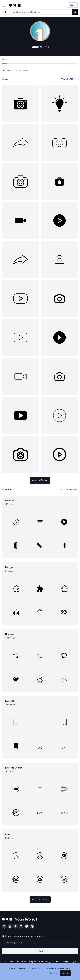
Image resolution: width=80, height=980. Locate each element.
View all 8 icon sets (70, 490)
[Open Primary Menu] (4, 5)
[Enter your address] (40, 942)
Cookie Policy (36, 968)
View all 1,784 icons (70, 79)
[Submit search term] (75, 12)
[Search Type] (6, 12)
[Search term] (41, 12)
